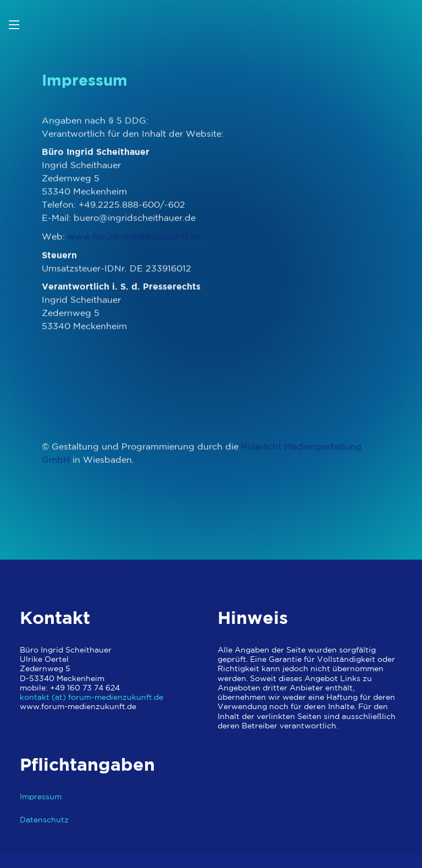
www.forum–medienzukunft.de (134, 240)
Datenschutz (44, 820)
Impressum (41, 797)
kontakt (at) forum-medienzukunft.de (91, 697)
